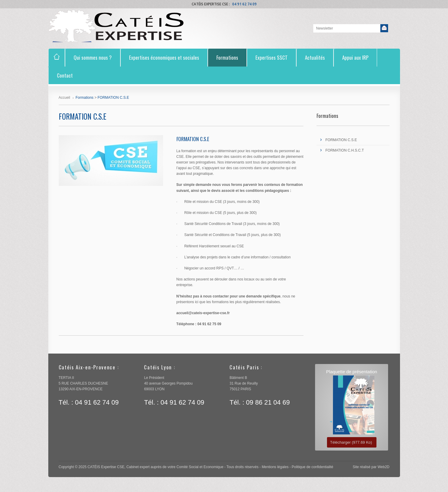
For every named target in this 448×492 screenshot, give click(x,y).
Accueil (65, 98)
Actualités (315, 57)
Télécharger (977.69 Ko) (351, 442)
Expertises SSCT (272, 57)
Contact (65, 75)
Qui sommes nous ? (93, 57)
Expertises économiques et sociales (164, 57)
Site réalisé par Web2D (371, 467)
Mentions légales (275, 467)
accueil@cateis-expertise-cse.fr (204, 313)
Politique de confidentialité (313, 467)
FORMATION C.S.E (341, 140)
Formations (227, 57)
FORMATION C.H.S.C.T (345, 150)
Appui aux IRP (355, 57)
